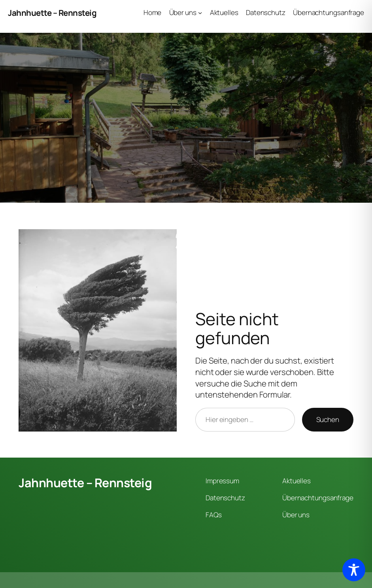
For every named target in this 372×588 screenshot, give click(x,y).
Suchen (328, 419)
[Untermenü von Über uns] (200, 13)
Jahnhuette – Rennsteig (52, 13)
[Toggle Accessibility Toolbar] (354, 570)
